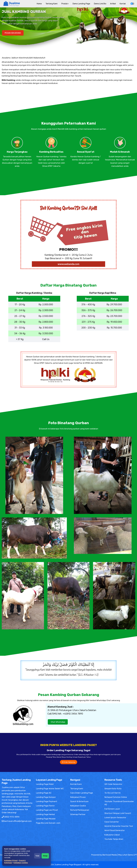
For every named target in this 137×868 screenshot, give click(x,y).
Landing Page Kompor (46, 797)
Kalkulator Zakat (112, 835)
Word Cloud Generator (115, 830)
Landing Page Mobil (45, 784)
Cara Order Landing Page (82, 793)
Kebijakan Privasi (11, 860)
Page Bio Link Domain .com (48, 823)
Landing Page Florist (45, 806)
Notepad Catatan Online (116, 797)
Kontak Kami (76, 784)
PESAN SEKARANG (13, 33)
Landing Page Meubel (46, 819)
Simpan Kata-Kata (113, 789)
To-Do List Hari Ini (112, 793)
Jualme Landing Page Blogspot (68, 865)
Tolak (37, 856)
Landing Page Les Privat (47, 810)
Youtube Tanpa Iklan (114, 839)
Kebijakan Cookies (21, 863)
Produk (65, 4)
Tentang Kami (52, 4)
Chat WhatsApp (58, 722)
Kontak (123, 4)
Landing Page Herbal (45, 814)
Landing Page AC (44, 793)
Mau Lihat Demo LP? (128, 855)
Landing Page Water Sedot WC (50, 789)
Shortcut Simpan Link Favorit (118, 813)
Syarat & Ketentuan (79, 801)
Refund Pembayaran (80, 810)
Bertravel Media (110, 855)
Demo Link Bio (100, 4)
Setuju (45, 856)
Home (39, 4)
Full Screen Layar (112, 809)
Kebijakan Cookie (78, 806)
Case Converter (112, 822)
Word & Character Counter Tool (119, 826)
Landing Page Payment (47, 801)
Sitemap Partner (78, 814)
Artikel (113, 4)
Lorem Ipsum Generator (115, 817)
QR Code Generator (113, 784)
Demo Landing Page (81, 4)
